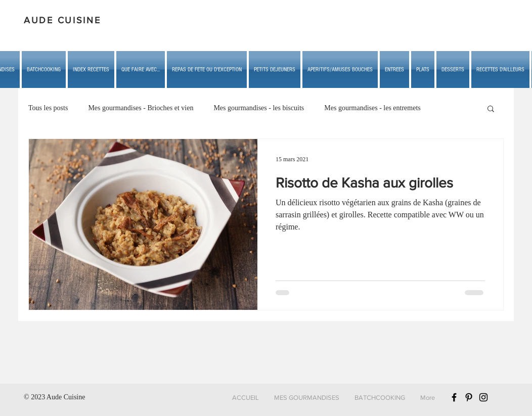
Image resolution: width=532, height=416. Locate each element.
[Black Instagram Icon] (483, 397)
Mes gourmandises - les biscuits (259, 108)
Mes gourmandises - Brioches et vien (141, 108)
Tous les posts (48, 108)
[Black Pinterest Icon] (469, 397)
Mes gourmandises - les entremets (372, 108)
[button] (141, 70)
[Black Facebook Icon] (454, 397)
